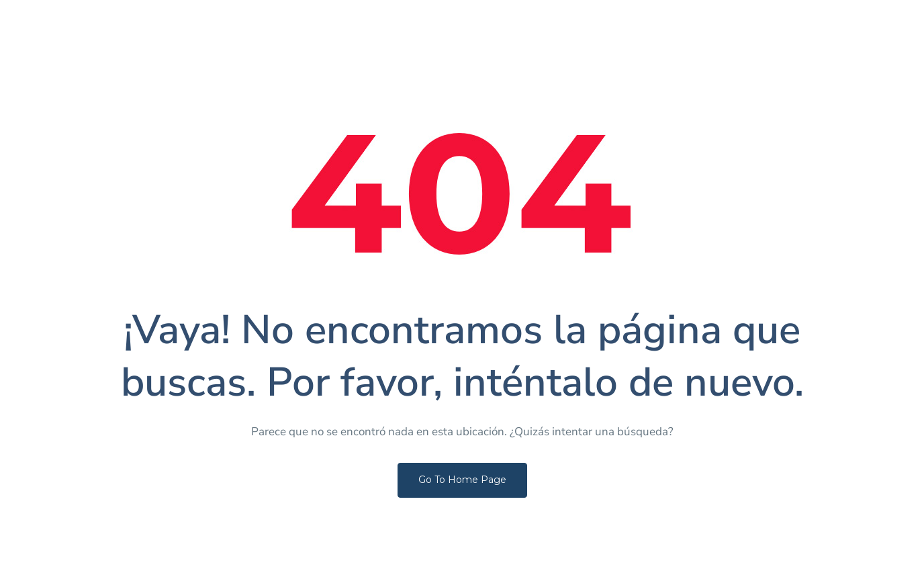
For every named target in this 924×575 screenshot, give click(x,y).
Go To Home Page (462, 480)
